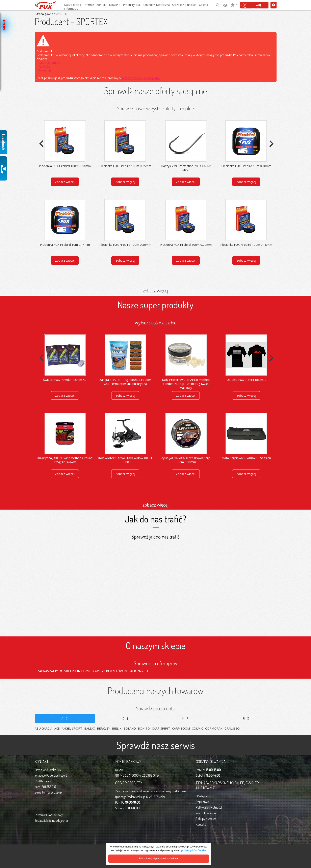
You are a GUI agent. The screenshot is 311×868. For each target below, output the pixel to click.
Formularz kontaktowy (49, 815)
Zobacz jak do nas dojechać (52, 821)
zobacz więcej (155, 290)
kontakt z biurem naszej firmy (141, 78)
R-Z (246, 718)
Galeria (203, 5)
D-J (125, 718)
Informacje (71, 9)
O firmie (89, 5)
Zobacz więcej (65, 182)
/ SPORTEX (60, 14)
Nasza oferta (72, 5)
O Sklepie (201, 796)
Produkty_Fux (132, 5)
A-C (65, 718)
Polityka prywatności (209, 807)
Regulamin (202, 802)
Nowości (115, 5)
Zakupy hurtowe (206, 819)
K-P (186, 718)
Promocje (45, 70)
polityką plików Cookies (194, 850)
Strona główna (44, 14)
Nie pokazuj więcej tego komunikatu (159, 859)
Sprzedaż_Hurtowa (184, 5)
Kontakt (101, 5)
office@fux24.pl (53, 792)
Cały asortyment (49, 63)
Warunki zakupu (206, 813)
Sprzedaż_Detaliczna (156, 5)
